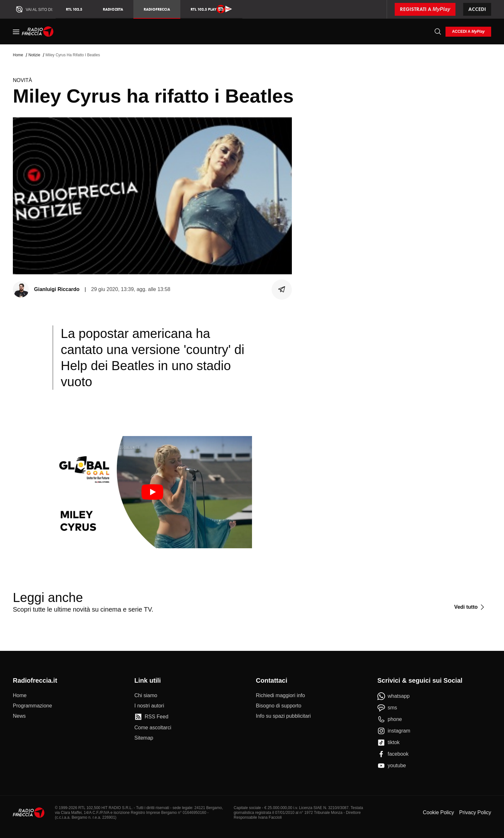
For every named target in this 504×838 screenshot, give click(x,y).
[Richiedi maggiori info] (280, 696)
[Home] (38, 32)
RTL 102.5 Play (211, 9)
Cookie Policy (438, 812)
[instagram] (394, 731)
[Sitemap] (144, 738)
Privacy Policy (475, 812)
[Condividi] (282, 289)
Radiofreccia (157, 9)
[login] (468, 32)
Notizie (34, 55)
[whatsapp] (394, 696)
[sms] (387, 708)
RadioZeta (113, 9)
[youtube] (392, 766)
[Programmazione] (32, 706)
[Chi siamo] (146, 696)
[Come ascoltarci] (153, 728)
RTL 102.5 (74, 9)
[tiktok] (388, 742)
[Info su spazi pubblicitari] (283, 716)
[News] (19, 716)
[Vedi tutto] (470, 607)
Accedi (477, 9)
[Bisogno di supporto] (279, 706)
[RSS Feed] (151, 717)
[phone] (390, 719)
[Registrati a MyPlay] (425, 9)
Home (18, 55)
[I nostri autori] (149, 706)
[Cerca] (438, 32)
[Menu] (16, 32)
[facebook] (393, 754)
